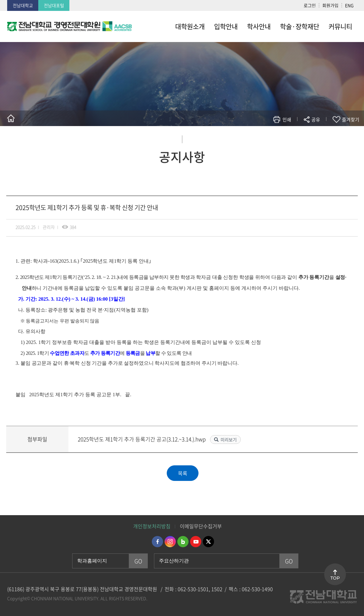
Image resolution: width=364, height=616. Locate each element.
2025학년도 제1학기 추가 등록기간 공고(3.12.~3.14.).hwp (142, 439)
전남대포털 (54, 5)
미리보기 (229, 440)
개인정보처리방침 (152, 526)
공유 (316, 120)
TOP (335, 578)
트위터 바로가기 (208, 542)
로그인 (310, 5)
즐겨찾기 (351, 120)
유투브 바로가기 (196, 542)
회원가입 (330, 5)
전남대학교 (23, 5)
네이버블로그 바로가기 (183, 542)
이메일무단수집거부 (201, 526)
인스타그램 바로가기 (170, 542)
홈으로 (11, 118)
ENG (349, 5)
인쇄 (287, 120)
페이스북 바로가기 (157, 542)
